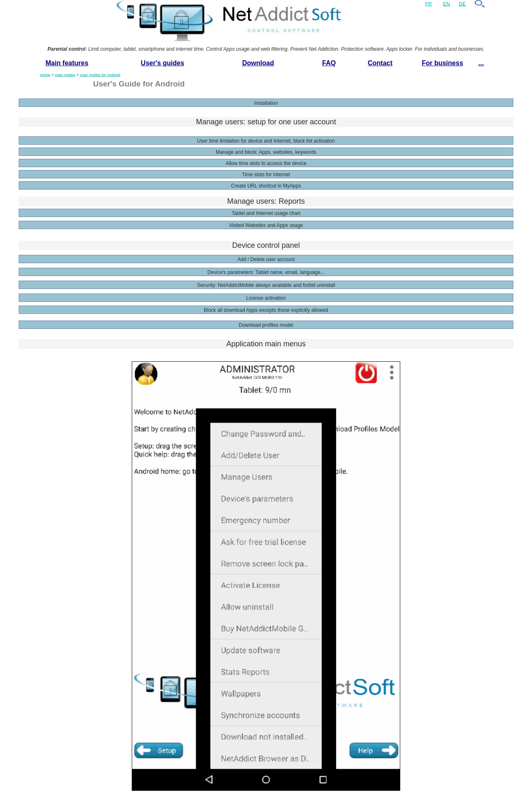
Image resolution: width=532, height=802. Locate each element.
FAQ (329, 63)
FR (429, 4)
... (481, 63)
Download (258, 63)
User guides (65, 74)
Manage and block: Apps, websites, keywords (266, 152)
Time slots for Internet (266, 175)
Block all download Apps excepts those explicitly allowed (266, 310)
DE (462, 4)
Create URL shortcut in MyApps (266, 186)
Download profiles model (266, 325)
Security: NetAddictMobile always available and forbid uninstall (266, 285)
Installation (266, 103)
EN (447, 4)
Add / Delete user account (266, 259)
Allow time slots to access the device (266, 163)
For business (443, 63)
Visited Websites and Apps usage (266, 225)
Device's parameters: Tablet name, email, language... (266, 272)
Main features (67, 63)
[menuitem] (67, 63)
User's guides (163, 63)
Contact (380, 63)
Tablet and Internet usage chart (266, 213)
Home (45, 74)
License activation (266, 298)
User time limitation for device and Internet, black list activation (266, 141)
